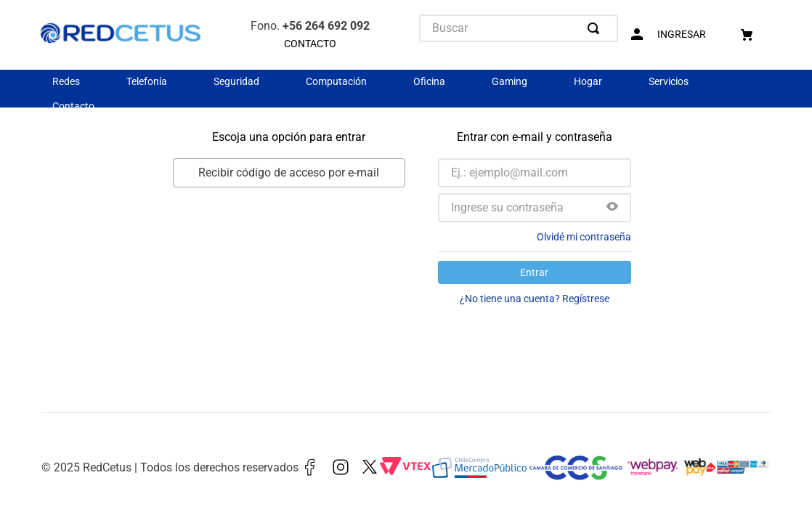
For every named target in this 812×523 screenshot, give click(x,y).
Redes (66, 81)
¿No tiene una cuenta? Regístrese (535, 299)
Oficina (429, 81)
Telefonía (147, 81)
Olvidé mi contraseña (584, 237)
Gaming (509, 81)
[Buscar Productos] (596, 28)
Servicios (669, 81)
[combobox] (519, 28)
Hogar (588, 81)
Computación (336, 81)
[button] (612, 208)
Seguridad (236, 81)
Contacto (73, 106)
